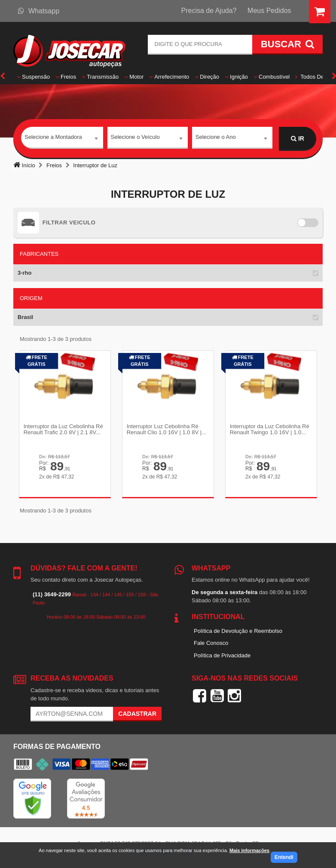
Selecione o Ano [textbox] (216, 138)
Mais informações (249, 850)
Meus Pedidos (269, 11)
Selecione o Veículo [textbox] (135, 138)
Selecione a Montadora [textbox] (53, 138)
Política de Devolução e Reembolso (238, 630)
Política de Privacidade (222, 655)
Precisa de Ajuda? (209, 11)
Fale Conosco (211, 643)
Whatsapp (39, 11)
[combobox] (62, 139)
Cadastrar (137, 713)
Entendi (284, 857)
